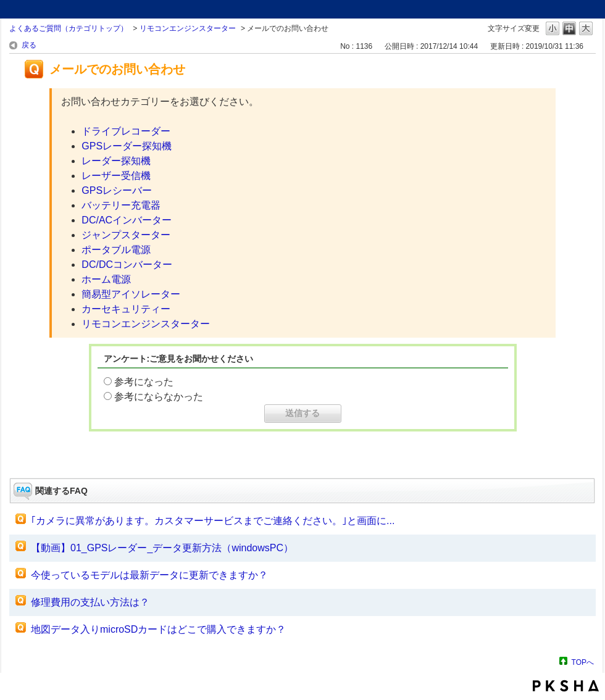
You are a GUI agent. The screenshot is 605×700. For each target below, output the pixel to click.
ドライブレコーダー (126, 131)
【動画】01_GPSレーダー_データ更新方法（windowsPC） (162, 548)
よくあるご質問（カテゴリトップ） (69, 28)
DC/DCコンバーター (127, 265)
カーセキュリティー (126, 309)
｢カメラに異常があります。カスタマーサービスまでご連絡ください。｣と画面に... (213, 521)
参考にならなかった (159, 397)
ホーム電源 (106, 279)
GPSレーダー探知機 (127, 146)
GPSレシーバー (117, 190)
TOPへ (583, 662)
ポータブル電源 (116, 250)
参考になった (144, 382)
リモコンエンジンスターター (188, 28)
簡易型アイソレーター (131, 294)
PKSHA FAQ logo (566, 686)
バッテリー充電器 (121, 205)
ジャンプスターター (126, 235)
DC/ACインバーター (127, 220)
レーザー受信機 (116, 176)
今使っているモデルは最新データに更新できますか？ (149, 575)
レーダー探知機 (116, 161)
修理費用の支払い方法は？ (90, 602)
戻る (29, 45)
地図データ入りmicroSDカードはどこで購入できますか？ (158, 629)
